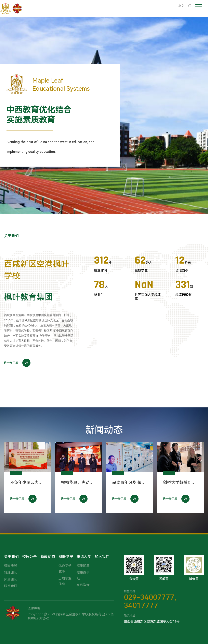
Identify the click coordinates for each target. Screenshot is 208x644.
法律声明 (34, 608)
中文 (181, 6)
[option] (104, 115)
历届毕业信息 (65, 581)
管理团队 (11, 572)
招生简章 (83, 566)
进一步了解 (17, 363)
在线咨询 (83, 585)
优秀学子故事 (65, 569)
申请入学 (84, 557)
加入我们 (102, 557)
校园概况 (11, 566)
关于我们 (11, 557)
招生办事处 (83, 575)
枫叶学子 (66, 557)
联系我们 (11, 586)
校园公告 (29, 557)
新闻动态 (48, 557)
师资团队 (11, 579)
